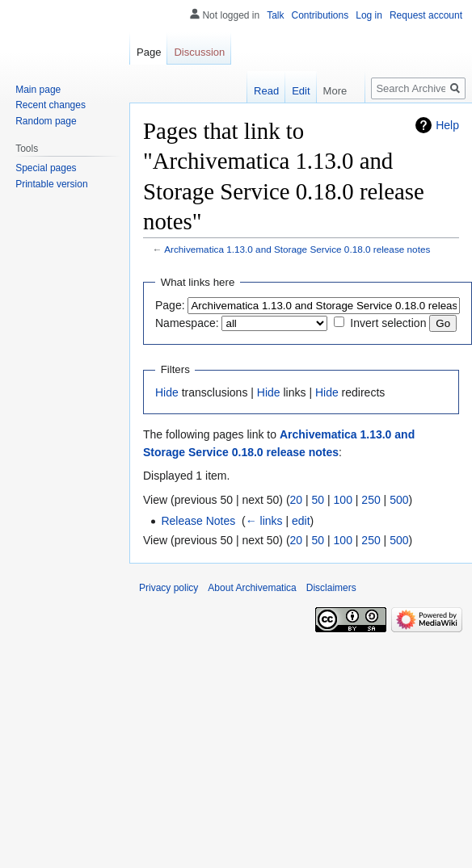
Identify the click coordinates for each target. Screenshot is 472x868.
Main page (38, 90)
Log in (369, 15)
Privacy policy (169, 588)
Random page (46, 121)
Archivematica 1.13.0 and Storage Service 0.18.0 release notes (297, 249)
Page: (170, 305)
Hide (167, 392)
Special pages (46, 168)
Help (447, 125)
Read (266, 91)
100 (343, 500)
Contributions (320, 15)
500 (399, 500)
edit (301, 521)
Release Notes (198, 521)
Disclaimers (331, 588)
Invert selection (388, 323)
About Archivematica (252, 588)
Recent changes (51, 105)
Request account (426, 15)
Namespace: (187, 323)
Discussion (199, 52)
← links (264, 521)
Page (149, 52)
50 (318, 500)
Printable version (51, 184)
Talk (275, 15)
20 (297, 500)
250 (371, 500)
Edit (301, 91)
